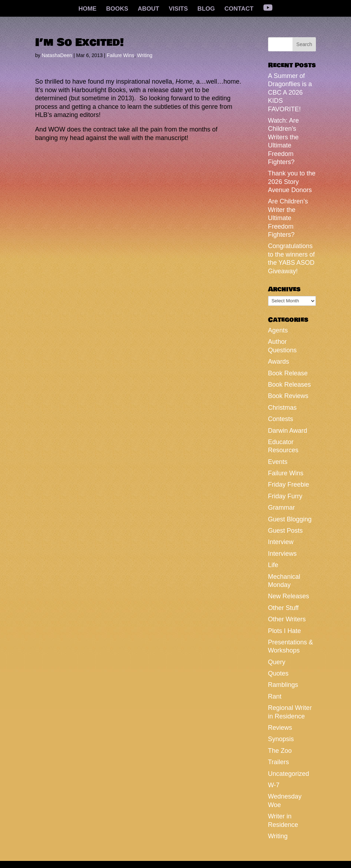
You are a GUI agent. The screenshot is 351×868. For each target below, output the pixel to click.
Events (278, 462)
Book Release (288, 373)
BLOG (206, 9)
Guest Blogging (290, 519)
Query (277, 662)
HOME (87, 9)
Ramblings (283, 685)
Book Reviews (288, 396)
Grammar (282, 508)
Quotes (278, 673)
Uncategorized (289, 774)
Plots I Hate (285, 631)
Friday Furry (285, 496)
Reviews (280, 728)
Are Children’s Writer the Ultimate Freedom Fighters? (288, 218)
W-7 (274, 785)
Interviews (282, 554)
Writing (144, 55)
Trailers (278, 762)
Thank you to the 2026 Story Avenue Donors (292, 182)
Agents (278, 330)
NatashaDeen (57, 55)
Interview (281, 542)
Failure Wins (121, 55)
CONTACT (239, 9)
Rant (275, 696)
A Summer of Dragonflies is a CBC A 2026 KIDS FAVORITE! (290, 93)
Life (273, 565)
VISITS (178, 9)
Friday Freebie (289, 485)
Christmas (282, 408)
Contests (281, 419)
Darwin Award (288, 431)
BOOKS (117, 9)
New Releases (289, 596)
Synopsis (281, 739)
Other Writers (287, 619)
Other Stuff (283, 608)
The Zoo (280, 751)
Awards (279, 362)
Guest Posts (285, 531)
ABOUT (149, 9)
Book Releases (289, 385)
